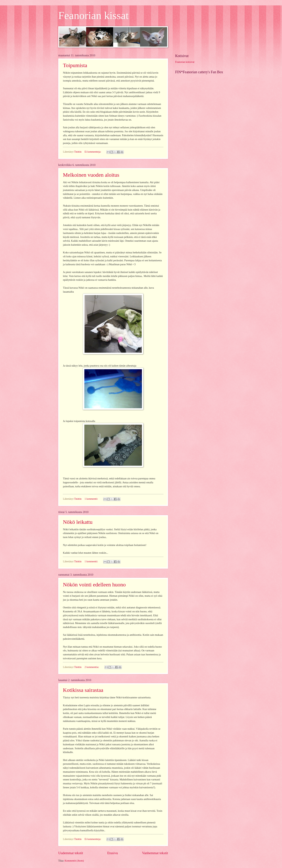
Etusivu (112, 853)
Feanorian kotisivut (185, 62)
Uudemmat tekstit (71, 853)
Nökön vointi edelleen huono (94, 585)
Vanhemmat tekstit (155, 853)
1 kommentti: (91, 499)
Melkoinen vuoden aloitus (91, 175)
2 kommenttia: (92, 667)
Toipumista (75, 65)
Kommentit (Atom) (74, 861)
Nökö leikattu (78, 522)
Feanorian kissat (94, 15)
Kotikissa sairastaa (83, 690)
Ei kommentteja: (93, 152)
